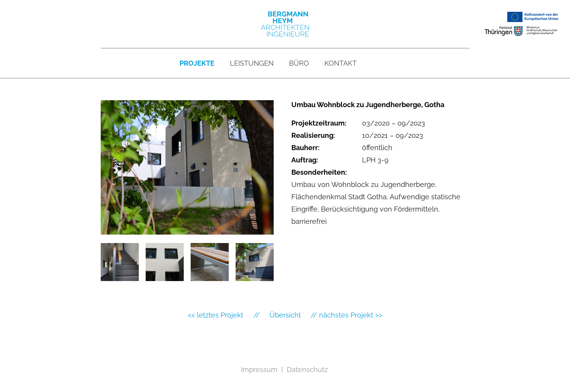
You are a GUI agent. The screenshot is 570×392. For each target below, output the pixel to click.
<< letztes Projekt (216, 315)
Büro (299, 63)
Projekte (197, 63)
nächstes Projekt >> (351, 315)
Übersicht (285, 315)
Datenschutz (307, 370)
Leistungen (252, 63)
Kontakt (341, 63)
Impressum (259, 370)
